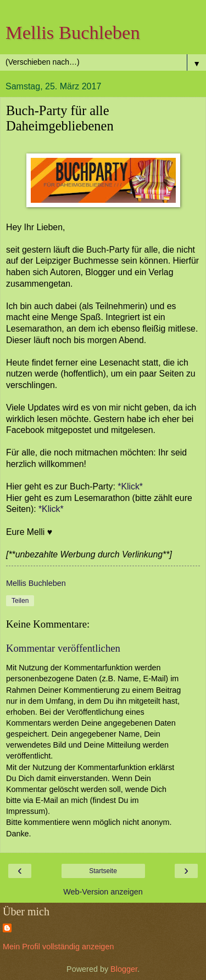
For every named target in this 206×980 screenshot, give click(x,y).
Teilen (20, 601)
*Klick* (130, 486)
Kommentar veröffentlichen (63, 648)
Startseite (103, 871)
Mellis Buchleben (73, 32)
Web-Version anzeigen (103, 892)
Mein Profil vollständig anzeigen (58, 947)
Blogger (124, 969)
